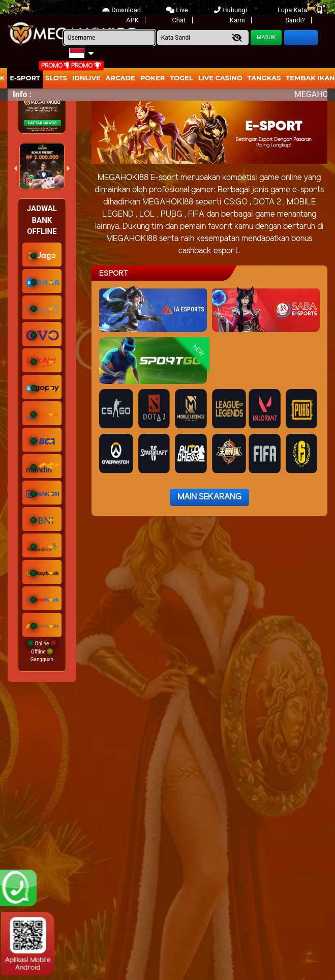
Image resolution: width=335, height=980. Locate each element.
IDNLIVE (86, 78)
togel (181, 78)
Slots (56, 78)
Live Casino (220, 78)
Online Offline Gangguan (42, 651)
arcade (120, 78)
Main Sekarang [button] (209, 497)
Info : (22, 94)
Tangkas (264, 78)
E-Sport (25, 78)
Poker (153, 78)
